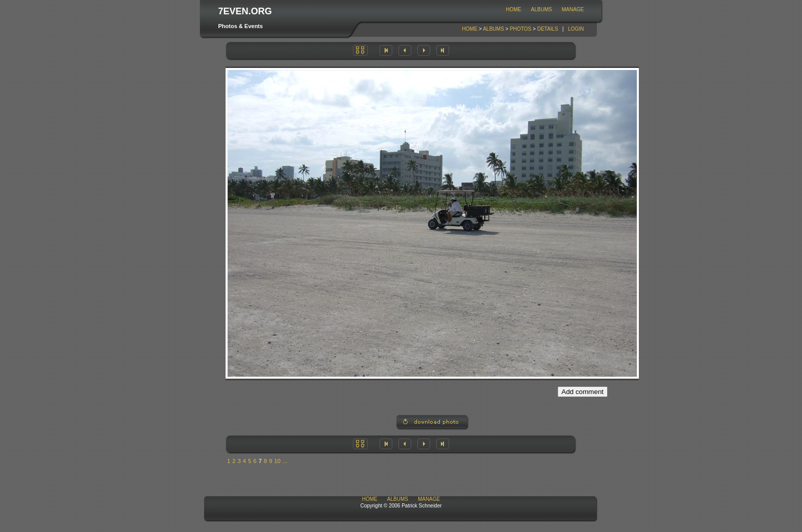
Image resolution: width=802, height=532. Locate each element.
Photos (521, 29)
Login (576, 29)
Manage (573, 9)
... (285, 461)
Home (514, 9)
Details (548, 29)
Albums (541, 9)
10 (277, 461)
